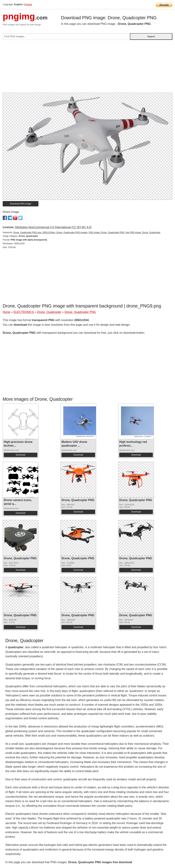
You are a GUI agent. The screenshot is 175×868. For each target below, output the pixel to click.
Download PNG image (21, 204)
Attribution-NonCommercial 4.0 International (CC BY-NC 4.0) (53, 227)
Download (20, 455)
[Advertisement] (87, 68)
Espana (28, 4)
